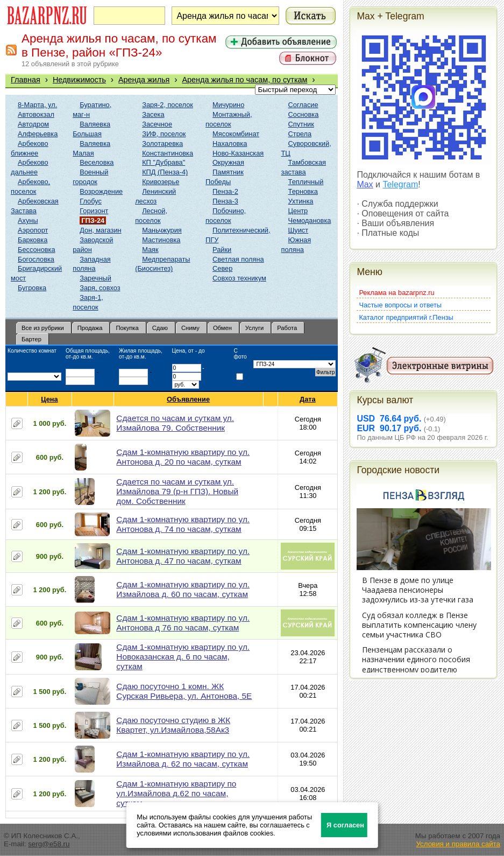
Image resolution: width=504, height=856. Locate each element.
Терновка (303, 191)
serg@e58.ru (49, 844)
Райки (222, 250)
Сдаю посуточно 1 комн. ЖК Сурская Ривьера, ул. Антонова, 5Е (184, 691)
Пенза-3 (225, 201)
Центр (298, 211)
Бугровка (32, 288)
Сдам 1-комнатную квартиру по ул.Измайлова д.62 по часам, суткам (176, 793)
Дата (308, 399)
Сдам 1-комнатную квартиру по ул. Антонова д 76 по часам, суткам (183, 623)
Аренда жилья (144, 80)
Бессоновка (37, 250)
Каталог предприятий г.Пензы (406, 317)
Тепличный (306, 182)
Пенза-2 (225, 191)
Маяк (150, 250)
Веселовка (97, 162)
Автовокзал (36, 114)
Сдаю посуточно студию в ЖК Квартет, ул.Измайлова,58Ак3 (173, 725)
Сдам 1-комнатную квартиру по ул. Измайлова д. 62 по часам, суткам (183, 759)
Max (365, 184)
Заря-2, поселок (168, 105)
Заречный (95, 278)
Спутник (301, 124)
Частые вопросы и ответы (400, 305)
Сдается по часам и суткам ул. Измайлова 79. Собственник (175, 423)
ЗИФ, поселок (164, 134)
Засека (153, 114)
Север (222, 268)
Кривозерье (161, 182)
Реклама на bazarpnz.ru (396, 293)
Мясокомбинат (236, 134)
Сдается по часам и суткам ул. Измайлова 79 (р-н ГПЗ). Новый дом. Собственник (177, 491)
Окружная (228, 162)
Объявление (189, 399)
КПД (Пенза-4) (165, 172)
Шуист (299, 230)
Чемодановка (310, 220)
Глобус (91, 201)
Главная (26, 80)
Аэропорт (33, 230)
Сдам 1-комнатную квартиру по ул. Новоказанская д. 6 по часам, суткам (183, 657)
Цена (49, 399)
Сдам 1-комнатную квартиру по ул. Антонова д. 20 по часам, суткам (183, 457)
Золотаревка (162, 143)
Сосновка (304, 114)
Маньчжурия (162, 230)
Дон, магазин (100, 230)
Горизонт (94, 211)
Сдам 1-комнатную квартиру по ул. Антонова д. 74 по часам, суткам (183, 524)
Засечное (157, 124)
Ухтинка (301, 201)
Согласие (303, 105)
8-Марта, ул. (37, 105)
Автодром (33, 124)
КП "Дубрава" (164, 162)
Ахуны (28, 220)
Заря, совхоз (100, 288)
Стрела (300, 134)
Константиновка (168, 153)
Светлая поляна (238, 259)
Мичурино (228, 105)
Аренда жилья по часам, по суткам (244, 80)
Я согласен (345, 825)
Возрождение (101, 191)
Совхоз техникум (239, 278)
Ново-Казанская (238, 153)
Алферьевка (38, 134)
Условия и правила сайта (458, 844)
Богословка (36, 259)
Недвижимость (79, 80)
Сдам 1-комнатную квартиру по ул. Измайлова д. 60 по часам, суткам (183, 589)
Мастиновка (161, 240)
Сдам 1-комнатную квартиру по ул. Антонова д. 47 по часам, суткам (183, 556)
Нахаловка (230, 143)
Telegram (400, 184)
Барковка (33, 240)
